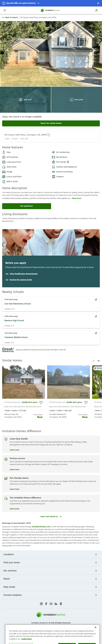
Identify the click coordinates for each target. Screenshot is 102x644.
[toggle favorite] (41, 402)
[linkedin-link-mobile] (56, 604)
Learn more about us (51, 517)
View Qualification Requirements (24, 274)
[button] (51, 3)
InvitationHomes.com (41, 527)
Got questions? (27, 206)
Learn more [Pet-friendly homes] (14, 489)
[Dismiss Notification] (98, 3)
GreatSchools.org (37, 350)
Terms (42, 626)
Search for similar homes (51, 123)
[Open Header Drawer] (5, 10)
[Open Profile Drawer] (96, 10)
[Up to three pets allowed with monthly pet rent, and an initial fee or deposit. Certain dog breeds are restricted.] (68, 162)
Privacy (35, 626)
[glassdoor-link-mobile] (61, 604)
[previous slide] (94, 361)
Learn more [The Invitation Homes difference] (14, 509)
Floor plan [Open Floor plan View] (77, 100)
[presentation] (24, 393)
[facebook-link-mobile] (46, 604)
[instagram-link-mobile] (41, 604)
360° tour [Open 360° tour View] (25, 100)
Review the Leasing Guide (21, 280)
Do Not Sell (50, 626)
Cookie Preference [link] (63, 626)
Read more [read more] (77, 198)
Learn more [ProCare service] (14, 469)
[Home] (50, 10)
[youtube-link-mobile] (51, 604)
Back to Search (10, 18)
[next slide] (98, 361)
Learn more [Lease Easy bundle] (14, 450)
